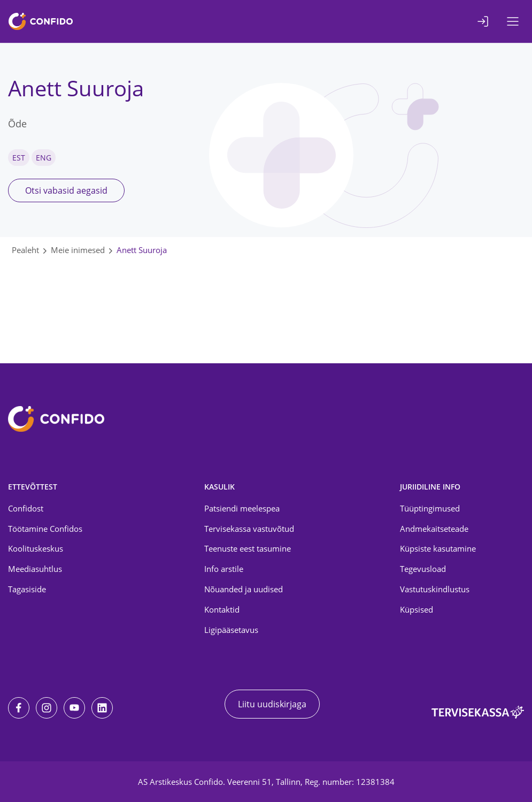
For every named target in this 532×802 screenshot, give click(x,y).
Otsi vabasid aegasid (66, 190)
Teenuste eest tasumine (248, 548)
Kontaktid (222, 609)
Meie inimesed (78, 250)
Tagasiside (27, 589)
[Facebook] (19, 708)
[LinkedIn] (102, 708)
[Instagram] (47, 708)
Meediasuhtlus (35, 569)
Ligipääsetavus (231, 630)
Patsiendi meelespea (242, 508)
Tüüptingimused (430, 508)
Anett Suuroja (142, 250)
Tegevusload (423, 569)
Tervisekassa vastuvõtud (249, 529)
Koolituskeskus (36, 548)
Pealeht (25, 250)
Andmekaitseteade (434, 529)
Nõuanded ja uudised (244, 589)
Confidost (26, 508)
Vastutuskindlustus (435, 589)
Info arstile (224, 569)
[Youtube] (74, 708)
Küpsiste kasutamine (438, 548)
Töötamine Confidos (45, 529)
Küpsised (417, 609)
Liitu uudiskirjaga (272, 704)
